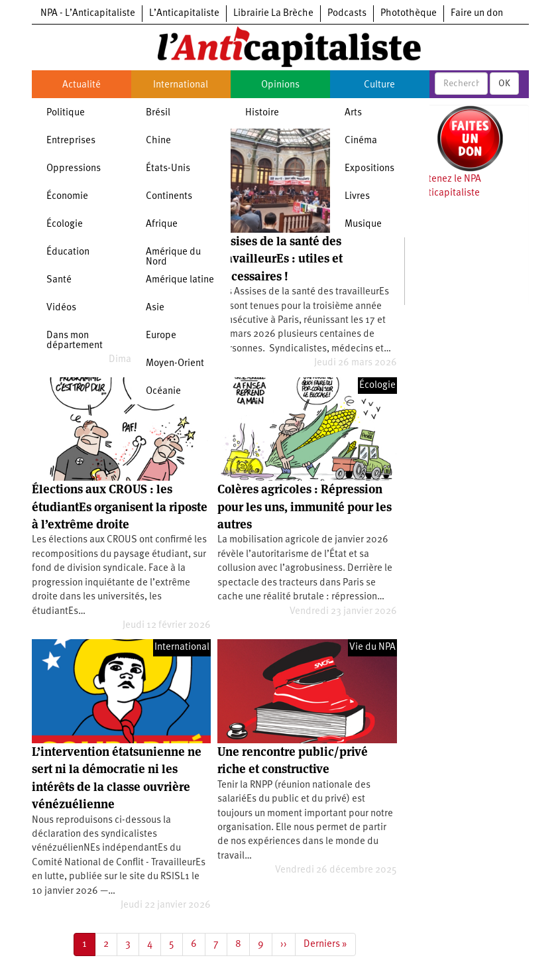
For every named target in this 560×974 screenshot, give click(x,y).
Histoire (262, 113)
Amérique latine (180, 280)
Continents (169, 197)
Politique (66, 113)
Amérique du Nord (173, 257)
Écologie (65, 224)
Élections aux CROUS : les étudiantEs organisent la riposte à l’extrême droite (120, 507)
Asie (155, 308)
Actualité (82, 85)
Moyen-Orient (175, 364)
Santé (59, 280)
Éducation (68, 252)
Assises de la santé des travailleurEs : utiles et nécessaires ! (280, 259)
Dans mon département (75, 341)
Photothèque (409, 14)
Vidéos (61, 308)
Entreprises (71, 141)
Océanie (163, 392)
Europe (161, 336)
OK (504, 84)
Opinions (280, 85)
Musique (363, 224)
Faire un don (477, 14)
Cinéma (361, 141)
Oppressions (74, 169)
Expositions (369, 169)
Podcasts (347, 14)
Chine (158, 141)
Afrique (162, 224)
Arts (353, 113)
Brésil (158, 113)
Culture (379, 85)
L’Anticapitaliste (184, 14)
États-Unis (168, 169)
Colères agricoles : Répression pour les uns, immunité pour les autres (305, 507)
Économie (67, 197)
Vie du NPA (372, 647)
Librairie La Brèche (273, 14)
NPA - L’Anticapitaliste (88, 14)
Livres (357, 197)
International (181, 85)
